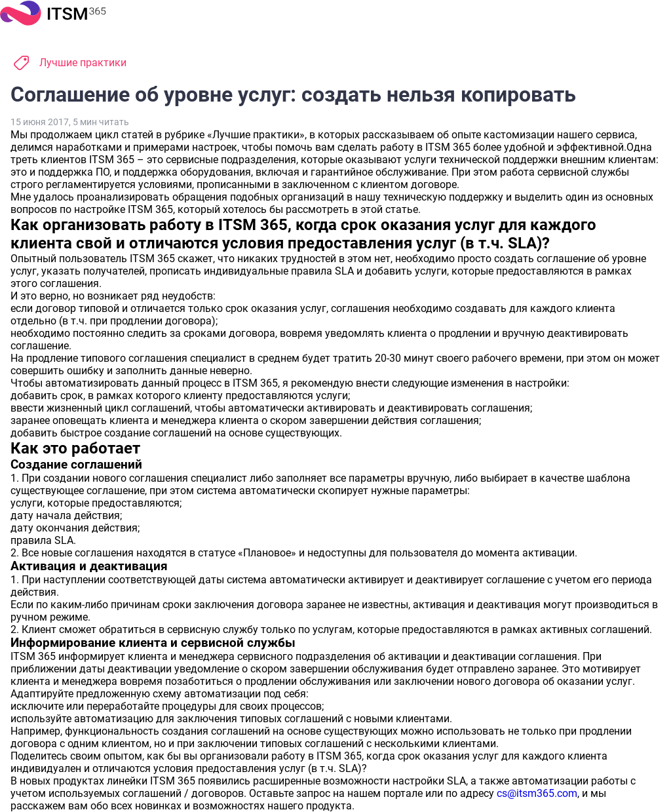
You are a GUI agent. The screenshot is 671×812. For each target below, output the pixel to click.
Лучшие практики (83, 63)
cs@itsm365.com (537, 793)
